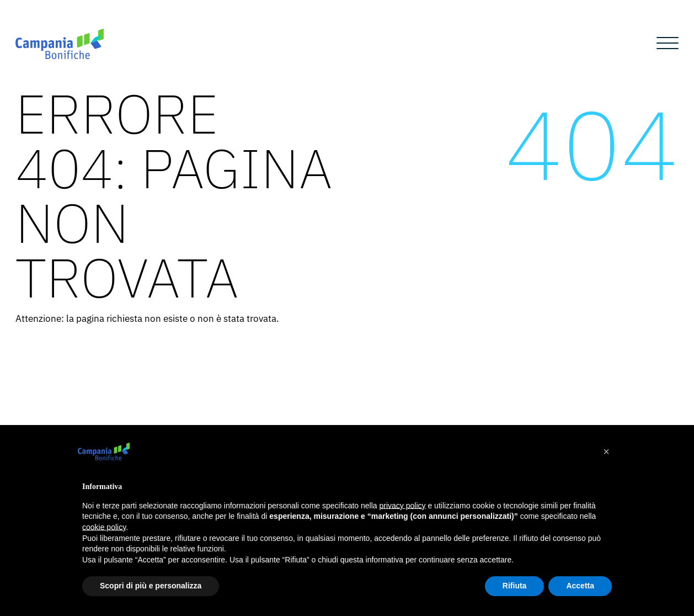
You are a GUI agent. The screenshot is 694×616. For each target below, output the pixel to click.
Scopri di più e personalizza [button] (151, 586)
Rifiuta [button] (515, 586)
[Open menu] (668, 44)
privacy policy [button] (403, 506)
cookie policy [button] (104, 527)
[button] (606, 452)
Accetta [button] (580, 586)
